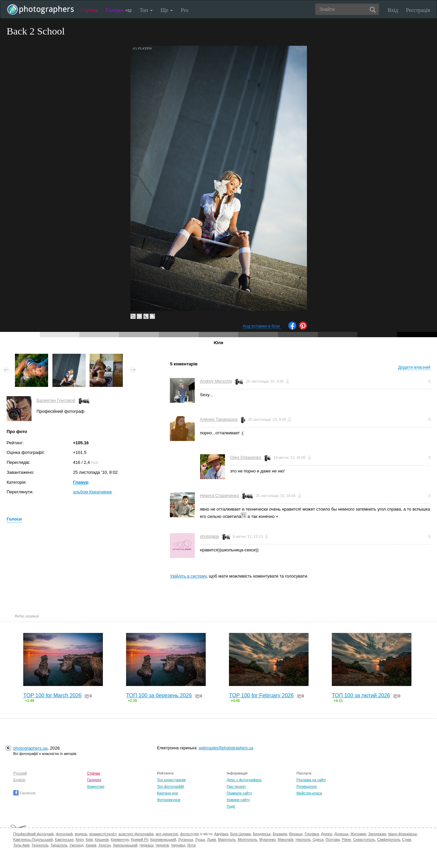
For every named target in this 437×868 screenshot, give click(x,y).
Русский (20, 773)
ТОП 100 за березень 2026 (159, 695)
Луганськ (186, 839)
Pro (184, 10)
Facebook (24, 793)
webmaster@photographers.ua (226, 748)
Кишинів (102, 839)
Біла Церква (241, 834)
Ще (167, 10)
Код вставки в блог (262, 326)
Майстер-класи (309, 793)
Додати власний (414, 367)
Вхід (393, 10)
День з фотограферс (244, 780)
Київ (89, 839)
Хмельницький (125, 845)
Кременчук (120, 839)
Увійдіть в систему (188, 576)
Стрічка (89, 10)
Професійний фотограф (34, 834)
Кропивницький (163, 839)
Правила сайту (239, 793)
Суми (407, 839)
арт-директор (167, 834)
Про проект (236, 786)
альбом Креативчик (92, 492)
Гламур (81, 482)
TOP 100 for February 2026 (261, 695)
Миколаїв (286, 839)
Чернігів (162, 845)
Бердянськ (262, 834)
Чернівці (178, 845)
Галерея (119, 10)
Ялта (191, 845)
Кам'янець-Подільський (33, 839)
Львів (212, 839)
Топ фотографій (170, 786)
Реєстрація (418, 10)
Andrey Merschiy (216, 381)
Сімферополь (389, 839)
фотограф (64, 834)
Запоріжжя (377, 834)
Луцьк (200, 839)
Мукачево (268, 839)
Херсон (105, 845)
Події (231, 806)
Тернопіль (40, 845)
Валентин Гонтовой (56, 400)
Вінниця (296, 834)
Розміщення (307, 786)
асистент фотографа (136, 834)
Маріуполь (227, 839)
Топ (146, 10)
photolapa (209, 536)
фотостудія (190, 834)
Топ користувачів (171, 780)
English (19, 780)
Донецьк (341, 834)
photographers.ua (30, 748)
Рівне (346, 839)
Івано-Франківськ (402, 834)
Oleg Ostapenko (246, 457)
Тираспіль (59, 845)
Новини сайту (238, 800)
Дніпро (327, 834)
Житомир (358, 834)
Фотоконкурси (169, 800)
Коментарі (96, 786)
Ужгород (76, 845)
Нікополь (303, 839)
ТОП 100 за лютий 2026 (361, 695)
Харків (91, 845)
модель (81, 834)
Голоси (14, 519)
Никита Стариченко (219, 496)
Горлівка (312, 834)
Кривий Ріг (139, 839)
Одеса (318, 839)
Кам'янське (64, 839)
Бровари (280, 834)
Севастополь (364, 839)
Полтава (333, 839)
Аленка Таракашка (218, 419)
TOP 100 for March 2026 (52, 695)
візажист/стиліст (103, 834)
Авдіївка (221, 834)
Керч (80, 839)
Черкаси (146, 845)
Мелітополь (247, 839)
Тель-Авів (21, 845)
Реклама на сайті (311, 780)
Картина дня (167, 793)
